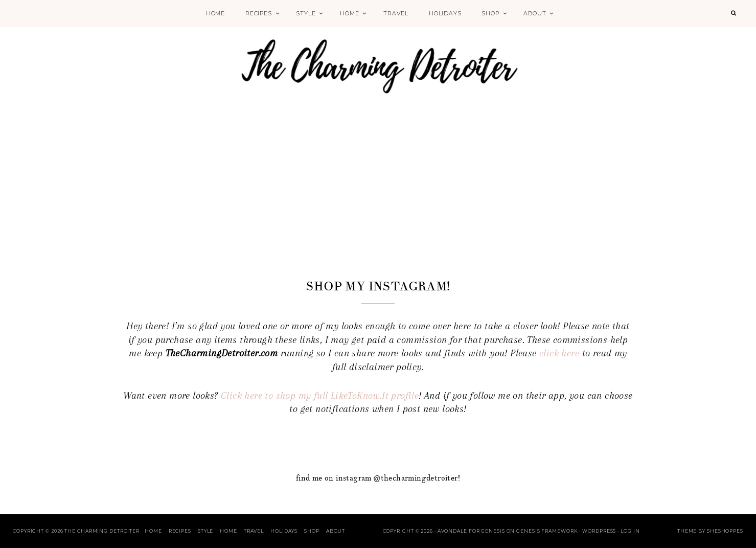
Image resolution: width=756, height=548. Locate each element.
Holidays (445, 13)
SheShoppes (725, 531)
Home (215, 13)
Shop (490, 13)
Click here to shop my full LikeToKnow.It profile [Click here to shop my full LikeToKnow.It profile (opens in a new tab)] (320, 396)
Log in (630, 531)
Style (306, 13)
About (535, 13)
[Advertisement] (378, 200)
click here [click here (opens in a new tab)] (559, 353)
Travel (396, 13)
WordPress (599, 531)
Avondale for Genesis (471, 531)
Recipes (259, 13)
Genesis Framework (547, 531)
